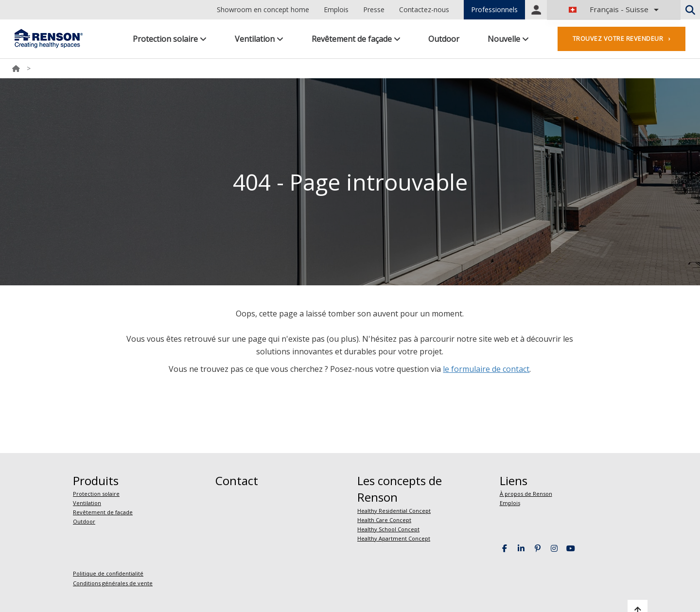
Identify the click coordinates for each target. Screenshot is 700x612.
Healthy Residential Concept (394, 511)
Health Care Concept (384, 520)
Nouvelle (508, 39)
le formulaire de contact (486, 369)
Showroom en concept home (263, 9)
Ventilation (259, 39)
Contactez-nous (424, 9)
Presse (374, 9)
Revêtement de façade (356, 39)
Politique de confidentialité (108, 573)
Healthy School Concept (388, 529)
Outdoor (444, 39)
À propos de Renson (526, 494)
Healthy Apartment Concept (394, 538)
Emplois (336, 9)
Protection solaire (170, 39)
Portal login (536, 10)
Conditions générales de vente (113, 583)
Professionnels (494, 9)
